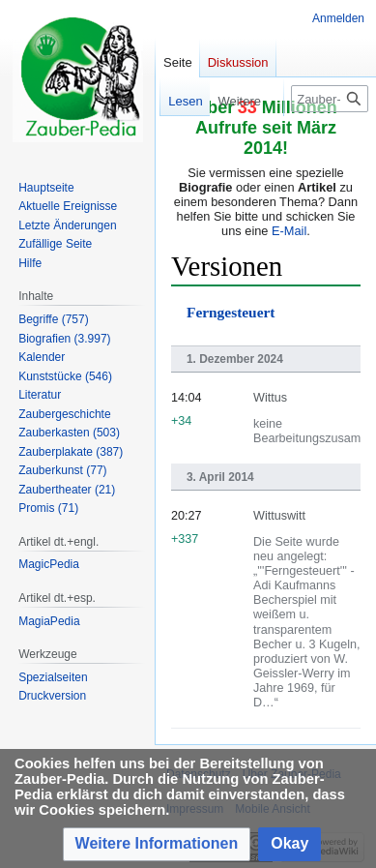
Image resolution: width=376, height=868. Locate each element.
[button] (157, 844)
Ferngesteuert (231, 312)
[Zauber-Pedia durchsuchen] (330, 99)
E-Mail (289, 231)
